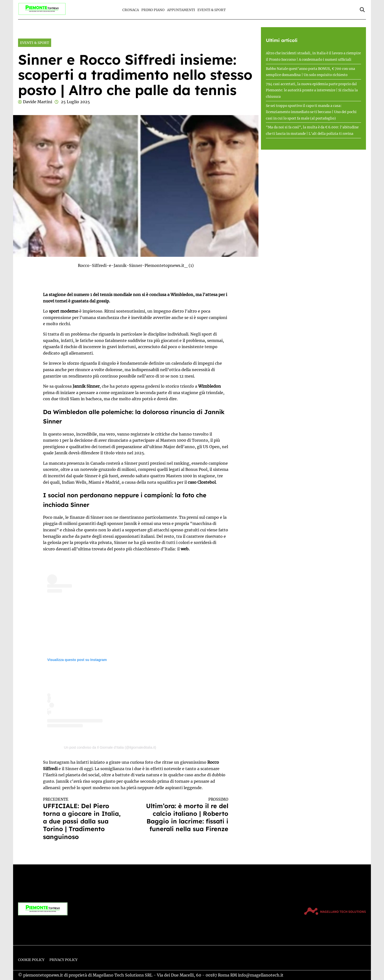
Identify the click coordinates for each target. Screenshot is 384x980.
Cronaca (131, 10)
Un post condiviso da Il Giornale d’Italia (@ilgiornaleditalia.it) (110, 747)
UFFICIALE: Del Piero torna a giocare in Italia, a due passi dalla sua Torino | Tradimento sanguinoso (85, 819)
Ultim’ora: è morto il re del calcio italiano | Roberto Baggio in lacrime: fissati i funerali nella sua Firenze (187, 815)
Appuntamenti (181, 10)
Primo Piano (153, 10)
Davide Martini (38, 102)
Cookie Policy (31, 960)
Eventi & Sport (212, 10)
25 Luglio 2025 (75, 102)
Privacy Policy (64, 960)
